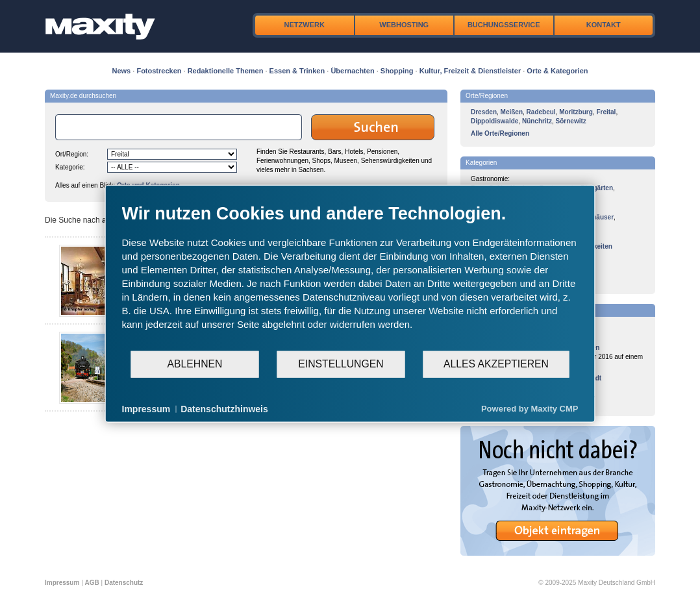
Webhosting (404, 25)
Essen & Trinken (297, 71)
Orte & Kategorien (557, 71)
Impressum (62, 583)
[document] (350, 276)
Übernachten (352, 71)
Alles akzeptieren (496, 364)
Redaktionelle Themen (226, 71)
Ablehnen (195, 364)
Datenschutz (124, 583)
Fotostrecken (159, 71)
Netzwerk (305, 25)
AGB (92, 583)
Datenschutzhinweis (224, 408)
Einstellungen (341, 364)
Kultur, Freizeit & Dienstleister (470, 71)
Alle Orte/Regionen (500, 133)
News (122, 71)
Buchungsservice (504, 25)
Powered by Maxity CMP (530, 409)
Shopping (397, 71)
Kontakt (604, 25)
